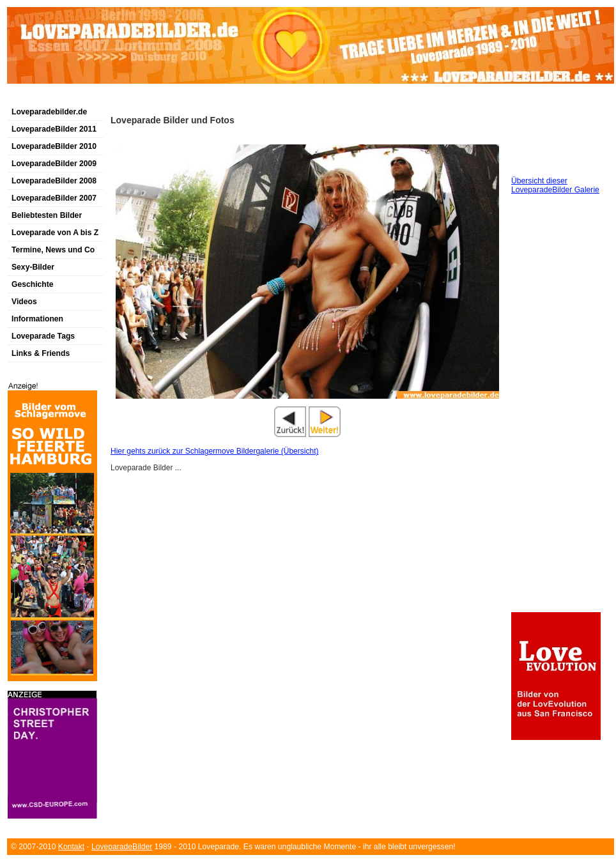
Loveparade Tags (43, 336)
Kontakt (71, 847)
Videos (24, 302)
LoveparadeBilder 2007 (54, 198)
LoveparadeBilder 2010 (54, 146)
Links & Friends (41, 353)
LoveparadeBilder (122, 847)
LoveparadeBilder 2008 (54, 181)
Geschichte (33, 284)
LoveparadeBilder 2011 (54, 129)
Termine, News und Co (53, 250)
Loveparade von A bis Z (55, 233)
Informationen (37, 319)
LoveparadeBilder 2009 (54, 164)
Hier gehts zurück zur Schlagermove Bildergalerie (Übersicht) (214, 451)
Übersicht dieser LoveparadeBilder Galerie (555, 185)
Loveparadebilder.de (49, 112)
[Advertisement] (157, 98)
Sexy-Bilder (33, 267)
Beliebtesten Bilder (47, 215)
